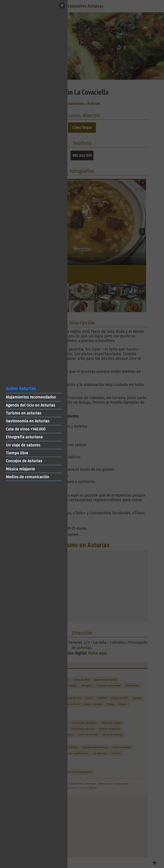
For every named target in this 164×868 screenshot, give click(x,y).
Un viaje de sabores (23, 445)
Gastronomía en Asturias (28, 421)
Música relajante (20, 469)
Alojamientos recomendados (31, 397)
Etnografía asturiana (24, 437)
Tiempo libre (17, 453)
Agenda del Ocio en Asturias (30, 405)
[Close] (62, 5)
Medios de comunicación (27, 477)
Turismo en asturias (24, 413)
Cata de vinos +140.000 (26, 429)
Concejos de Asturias (24, 461)
